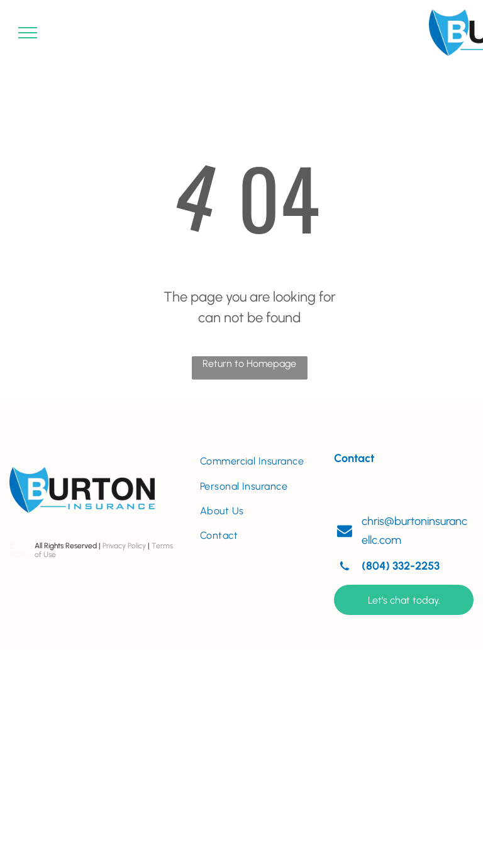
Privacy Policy (124, 546)
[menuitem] (258, 461)
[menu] (28, 33)
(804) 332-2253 (401, 566)
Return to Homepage (249, 364)
